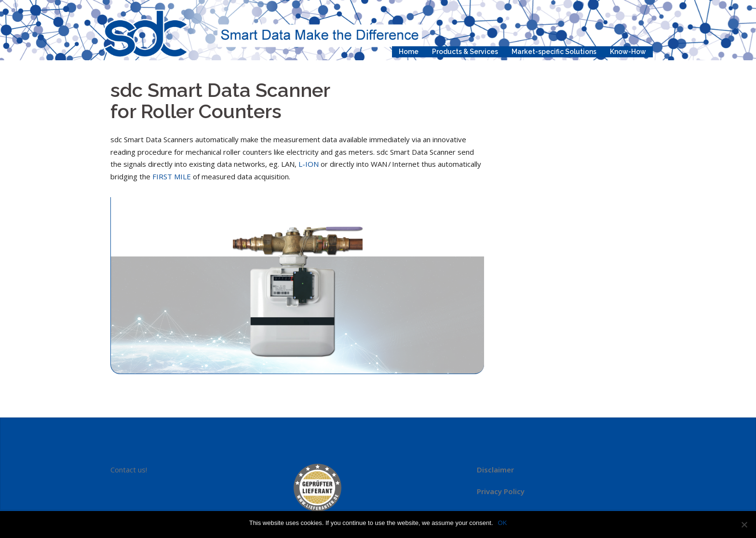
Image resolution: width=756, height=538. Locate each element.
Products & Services (465, 52)
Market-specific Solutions (554, 52)
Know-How (628, 52)
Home (409, 52)
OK (503, 523)
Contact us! (129, 470)
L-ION (309, 164)
